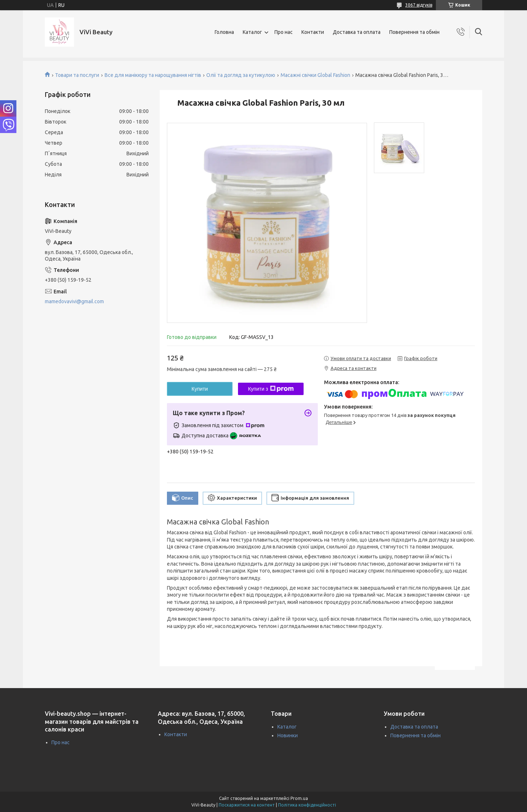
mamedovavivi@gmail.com (74, 301)
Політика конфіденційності (307, 805)
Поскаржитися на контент (247, 805)
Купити (200, 389)
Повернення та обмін (414, 32)
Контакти (313, 32)
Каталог (252, 32)
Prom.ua (299, 798)
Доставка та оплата (357, 32)
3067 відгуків (419, 5)
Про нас (284, 32)
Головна (224, 32)
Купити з (271, 389)
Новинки (288, 735)
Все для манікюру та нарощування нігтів (153, 75)
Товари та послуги (77, 75)
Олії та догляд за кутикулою (241, 75)
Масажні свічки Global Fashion (315, 75)
